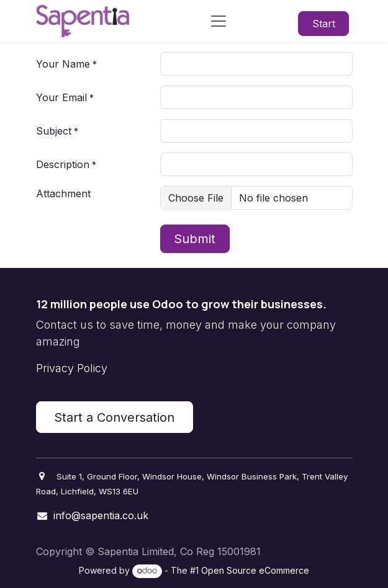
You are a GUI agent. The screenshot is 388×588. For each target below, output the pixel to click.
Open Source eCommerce (255, 570)
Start (324, 24)
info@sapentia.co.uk (101, 515)
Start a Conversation (114, 417)
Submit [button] (195, 239)
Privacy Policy (72, 368)
